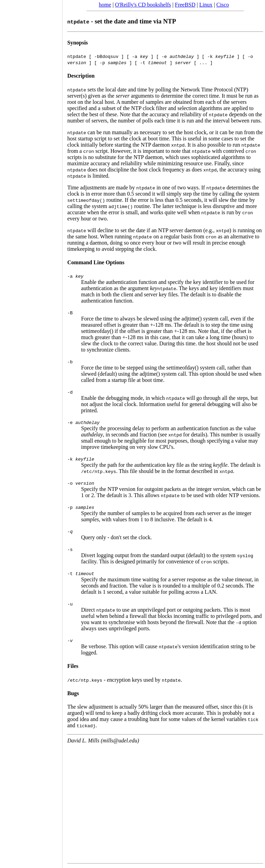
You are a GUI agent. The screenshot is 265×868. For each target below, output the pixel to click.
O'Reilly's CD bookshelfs (143, 5)
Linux (206, 5)
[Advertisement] (31, 432)
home (105, 5)
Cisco (223, 5)
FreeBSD (185, 5)
